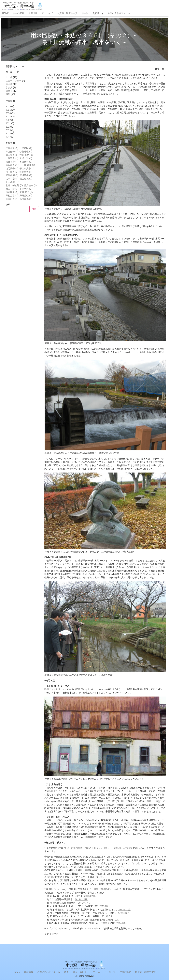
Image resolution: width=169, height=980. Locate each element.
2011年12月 (81, 899)
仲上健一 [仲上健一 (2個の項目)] (12, 152)
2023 (8, 117)
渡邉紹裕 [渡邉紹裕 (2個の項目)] (26, 175)
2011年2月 (90, 896)
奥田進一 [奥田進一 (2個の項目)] (26, 162)
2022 (8, 120)
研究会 (9, 91)
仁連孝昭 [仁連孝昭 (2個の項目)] (26, 148)
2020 (8, 127)
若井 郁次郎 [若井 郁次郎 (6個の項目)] (14, 186)
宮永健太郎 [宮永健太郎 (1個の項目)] (13, 165)
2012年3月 (83, 903)
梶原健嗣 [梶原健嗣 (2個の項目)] (12, 175)
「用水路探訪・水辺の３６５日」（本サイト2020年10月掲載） (101, 848)
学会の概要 (18, 13)
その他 (9, 77)
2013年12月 (112, 920)
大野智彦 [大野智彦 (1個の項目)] (12, 162)
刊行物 (96, 13)
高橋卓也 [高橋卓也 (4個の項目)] (26, 199)
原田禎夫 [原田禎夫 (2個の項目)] (12, 155)
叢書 (66, 972)
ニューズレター (14, 81)
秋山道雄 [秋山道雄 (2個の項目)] (26, 179)
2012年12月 (124, 913)
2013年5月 (107, 916)
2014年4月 (122, 923)
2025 (8, 110)
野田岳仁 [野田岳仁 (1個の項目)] (26, 196)
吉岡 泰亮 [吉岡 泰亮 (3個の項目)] (26, 155)
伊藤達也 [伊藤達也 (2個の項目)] (26, 152)
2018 (8, 134)
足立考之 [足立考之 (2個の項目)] (26, 189)
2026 (8, 107)
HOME (5, 13)
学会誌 (85, 13)
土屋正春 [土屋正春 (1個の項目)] (12, 158)
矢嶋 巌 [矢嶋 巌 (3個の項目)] (12, 179)
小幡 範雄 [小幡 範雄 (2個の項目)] (28, 165)
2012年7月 (105, 906)
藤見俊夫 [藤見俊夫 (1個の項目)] (30, 186)
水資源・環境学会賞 (67, 13)
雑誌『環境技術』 (103, 889)
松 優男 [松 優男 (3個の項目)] (12, 172)
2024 (8, 113)
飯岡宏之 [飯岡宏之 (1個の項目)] (12, 199)
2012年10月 (124, 910)
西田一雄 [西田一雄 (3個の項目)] (12, 189)
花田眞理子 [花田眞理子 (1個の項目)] (13, 182)
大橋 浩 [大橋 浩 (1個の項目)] (26, 158)
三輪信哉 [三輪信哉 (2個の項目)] (12, 148)
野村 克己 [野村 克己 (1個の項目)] (26, 192)
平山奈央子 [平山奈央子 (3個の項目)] (27, 169)
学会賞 (9, 87)
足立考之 (54, 934)
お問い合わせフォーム (119, 13)
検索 (8, 205)
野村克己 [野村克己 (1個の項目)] (12, 196)
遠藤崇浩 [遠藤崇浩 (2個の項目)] (12, 192)
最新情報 (33, 13)
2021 (8, 123)
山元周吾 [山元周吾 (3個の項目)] (12, 169)
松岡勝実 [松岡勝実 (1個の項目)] (26, 172)
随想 (8, 94)
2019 (8, 130)
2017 (8, 137)
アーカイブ (47, 13)
